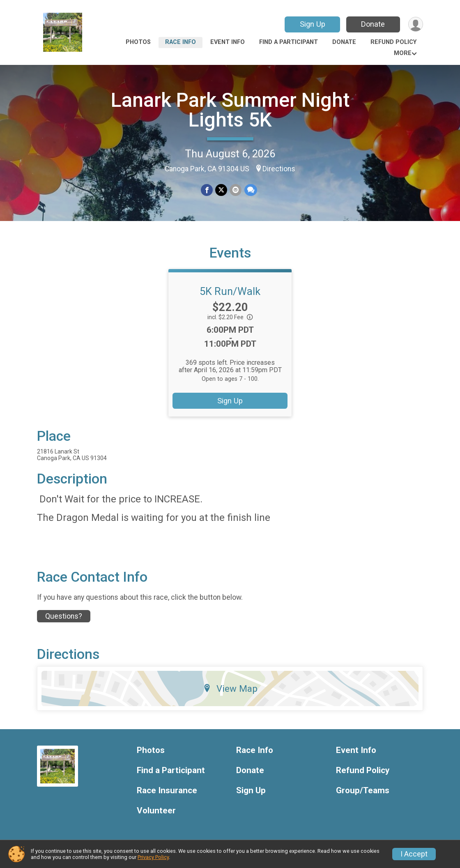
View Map (230, 688)
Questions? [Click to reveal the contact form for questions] (64, 616)
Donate (373, 24)
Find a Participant (289, 42)
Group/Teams (363, 791)
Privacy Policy (153, 857)
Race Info (181, 42)
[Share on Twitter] (221, 190)
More (403, 53)
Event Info (228, 42)
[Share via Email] (236, 190)
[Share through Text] (250, 190)
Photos (138, 42)
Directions (279, 169)
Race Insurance (167, 791)
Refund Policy (393, 42)
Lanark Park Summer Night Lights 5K (230, 110)
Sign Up (312, 24)
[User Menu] (415, 24)
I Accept (414, 854)
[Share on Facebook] (207, 190)
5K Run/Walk (230, 291)
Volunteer (156, 811)
